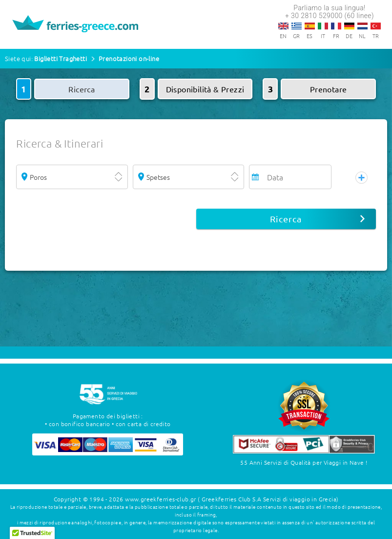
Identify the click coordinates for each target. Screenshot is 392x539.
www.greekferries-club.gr (161, 499)
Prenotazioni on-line (129, 58)
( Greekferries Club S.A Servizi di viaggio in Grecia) (268, 499)
